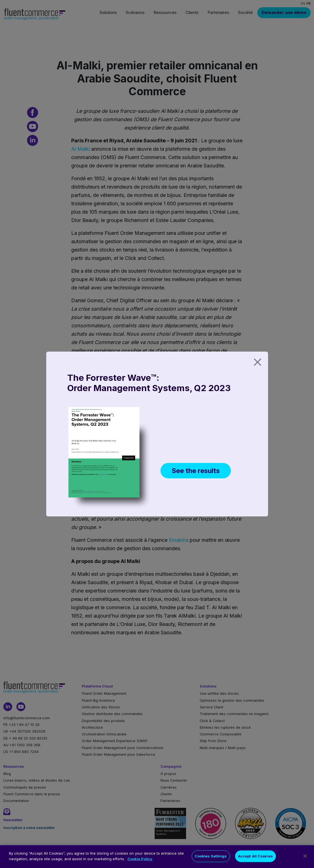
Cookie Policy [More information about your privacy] (140, 865)
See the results (196, 471)
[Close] (258, 362)
